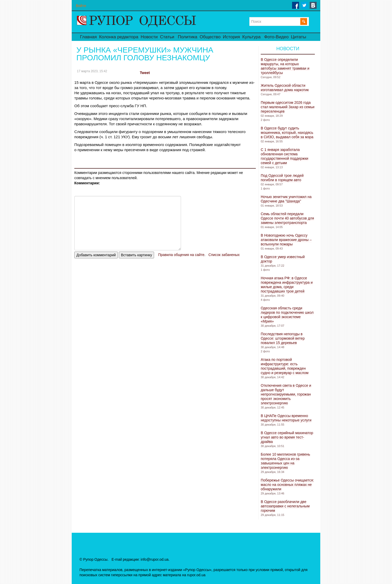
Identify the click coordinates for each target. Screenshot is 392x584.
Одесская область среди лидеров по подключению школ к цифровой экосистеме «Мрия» (287, 315)
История (231, 37)
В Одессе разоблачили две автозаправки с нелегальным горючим (285, 506)
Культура (252, 37)
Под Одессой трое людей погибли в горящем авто (282, 178)
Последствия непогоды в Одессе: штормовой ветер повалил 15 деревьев (283, 338)
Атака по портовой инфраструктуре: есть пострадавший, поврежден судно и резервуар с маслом (285, 366)
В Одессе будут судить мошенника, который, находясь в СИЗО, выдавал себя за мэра (287, 133)
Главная (88, 37)
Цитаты (299, 37)
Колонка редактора (119, 37)
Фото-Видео (276, 37)
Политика (188, 37)
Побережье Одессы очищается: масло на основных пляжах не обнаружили (287, 485)
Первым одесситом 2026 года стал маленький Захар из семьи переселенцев (288, 107)
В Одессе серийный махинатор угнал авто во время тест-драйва (287, 437)
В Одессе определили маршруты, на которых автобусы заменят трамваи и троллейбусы (285, 66)
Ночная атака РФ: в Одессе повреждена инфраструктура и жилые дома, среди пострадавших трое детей (287, 285)
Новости (149, 37)
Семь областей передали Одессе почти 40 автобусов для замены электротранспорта (287, 218)
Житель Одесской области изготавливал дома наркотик (285, 88)
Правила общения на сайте (181, 255)
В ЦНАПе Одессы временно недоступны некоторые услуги (286, 418)
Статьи (167, 37)
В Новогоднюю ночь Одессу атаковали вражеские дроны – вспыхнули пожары (286, 240)
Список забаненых (224, 255)
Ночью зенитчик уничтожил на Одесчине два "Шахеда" (286, 199)
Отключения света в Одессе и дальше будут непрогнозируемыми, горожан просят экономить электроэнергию (286, 394)
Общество (210, 37)
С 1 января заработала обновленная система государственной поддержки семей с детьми (285, 156)
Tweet (145, 73)
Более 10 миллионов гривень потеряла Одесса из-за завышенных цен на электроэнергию (285, 461)
